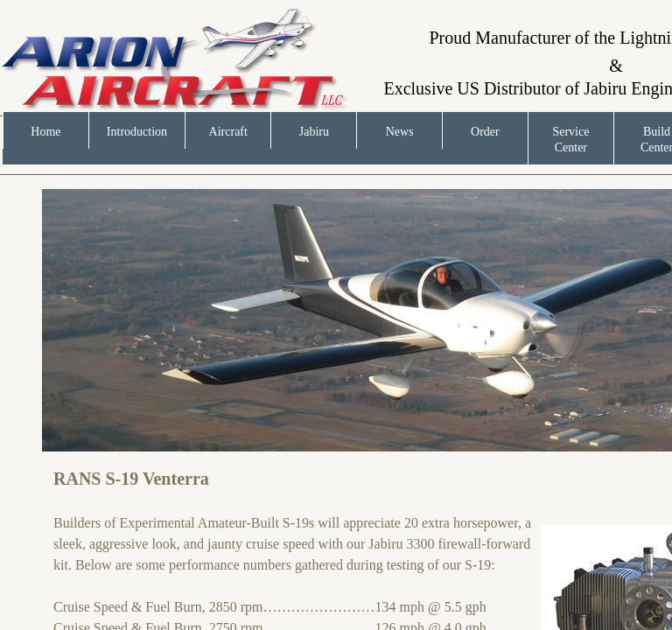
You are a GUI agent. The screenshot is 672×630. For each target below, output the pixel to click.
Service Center (570, 140)
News (400, 132)
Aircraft (228, 132)
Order (485, 132)
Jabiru (314, 132)
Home (45, 132)
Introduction (137, 132)
